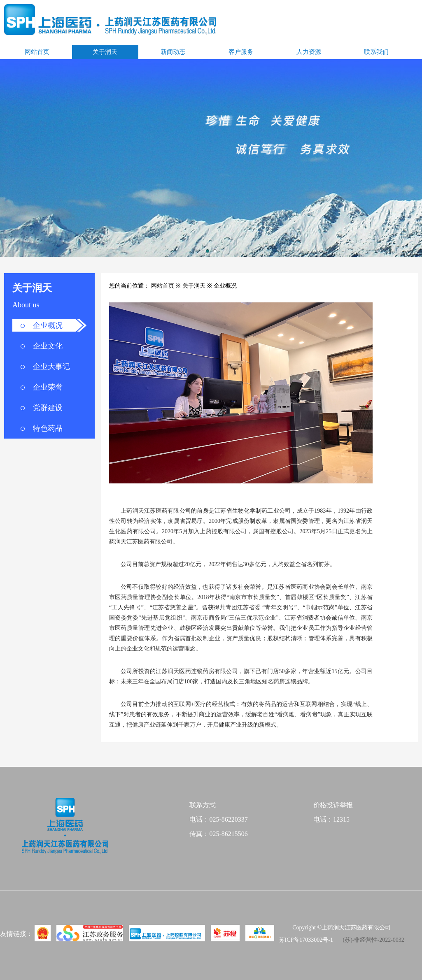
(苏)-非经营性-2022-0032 (373, 940)
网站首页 (37, 52)
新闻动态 (173, 52)
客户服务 (241, 52)
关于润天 (105, 52)
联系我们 (376, 52)
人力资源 (309, 52)
